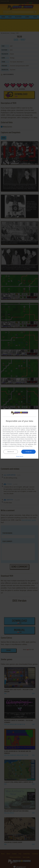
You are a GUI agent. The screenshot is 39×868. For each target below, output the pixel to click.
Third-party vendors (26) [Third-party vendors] (18, 435)
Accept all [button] (29, 452)
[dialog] (19, 434)
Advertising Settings (16, 444)
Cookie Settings (20, 446)
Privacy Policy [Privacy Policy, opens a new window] (29, 446)
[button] (20, 456)
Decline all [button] (11, 452)
